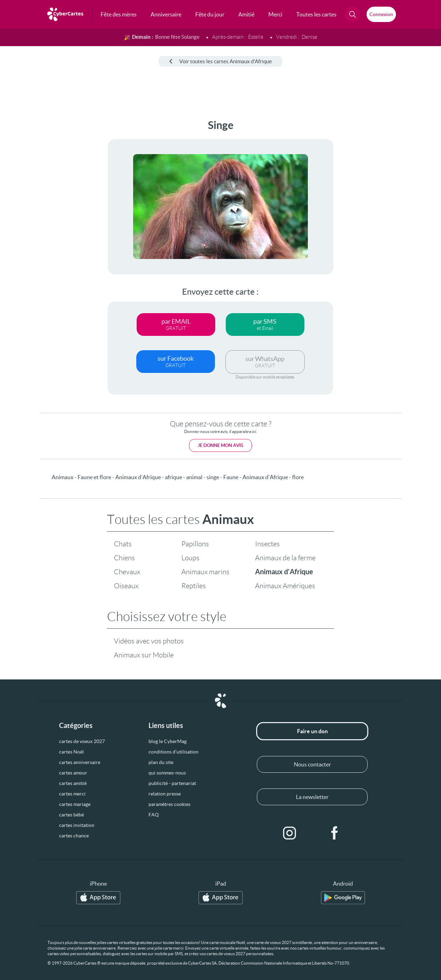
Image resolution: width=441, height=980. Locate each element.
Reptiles (194, 586)
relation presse (165, 794)
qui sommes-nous (167, 773)
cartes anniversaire (80, 762)
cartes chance (74, 836)
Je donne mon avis (220, 445)
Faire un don (312, 731)
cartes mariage (75, 804)
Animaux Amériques (285, 586)
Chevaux (127, 572)
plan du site (161, 762)
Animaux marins (205, 572)
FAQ (154, 815)
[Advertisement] (33, 224)
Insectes (268, 544)
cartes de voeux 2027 (82, 741)
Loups (190, 558)
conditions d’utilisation (173, 752)
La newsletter (312, 797)
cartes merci (72, 794)
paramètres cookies (169, 804)
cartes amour (73, 773)
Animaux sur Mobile (144, 655)
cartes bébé (71, 815)
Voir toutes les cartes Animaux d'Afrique (220, 61)
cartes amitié (73, 783)
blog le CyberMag (168, 741)
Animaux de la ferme (285, 558)
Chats (123, 544)
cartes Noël (71, 752)
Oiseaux (126, 586)
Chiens (124, 558)
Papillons (195, 544)
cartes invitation (77, 825)
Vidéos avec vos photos (149, 641)
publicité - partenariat (172, 783)
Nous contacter (312, 764)
